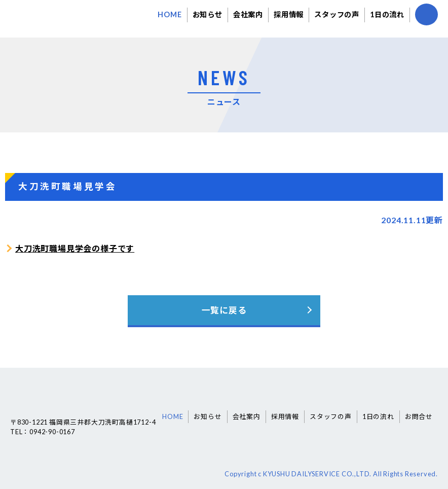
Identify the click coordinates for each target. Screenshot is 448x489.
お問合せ (419, 416)
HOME (170, 14)
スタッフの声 (337, 14)
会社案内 (248, 14)
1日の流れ (387, 14)
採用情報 (289, 14)
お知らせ (208, 14)
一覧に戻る (224, 310)
